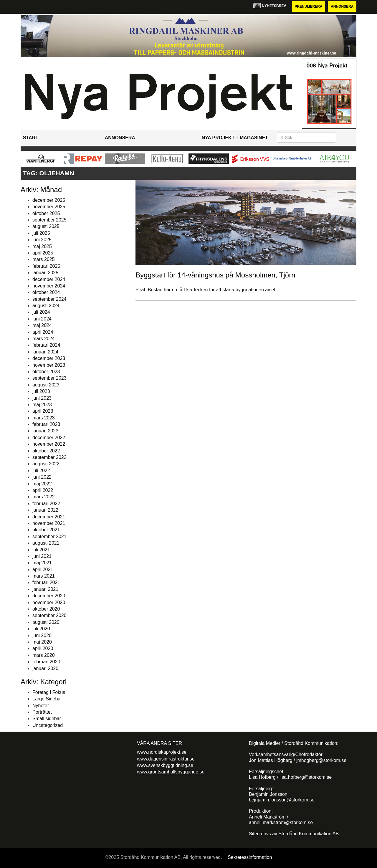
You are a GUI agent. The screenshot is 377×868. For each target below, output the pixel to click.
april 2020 (43, 648)
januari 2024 (45, 352)
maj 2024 (42, 325)
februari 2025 (46, 266)
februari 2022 (46, 504)
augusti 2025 (46, 226)
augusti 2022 (46, 464)
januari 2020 (45, 668)
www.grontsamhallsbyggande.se (171, 772)
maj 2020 (42, 642)
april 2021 (43, 569)
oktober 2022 (46, 451)
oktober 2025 (46, 213)
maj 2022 (42, 484)
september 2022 (49, 457)
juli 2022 (41, 471)
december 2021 (49, 517)
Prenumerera (308, 6)
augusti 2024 (46, 306)
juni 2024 (42, 319)
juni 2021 (42, 556)
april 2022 (43, 490)
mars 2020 (44, 655)
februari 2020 (46, 662)
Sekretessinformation (250, 857)
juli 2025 (41, 233)
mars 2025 (44, 259)
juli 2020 (41, 629)
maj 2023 (42, 405)
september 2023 (49, 378)
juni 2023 (42, 398)
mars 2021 (44, 576)
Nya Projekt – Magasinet (235, 138)
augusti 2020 (46, 622)
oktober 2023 (46, 372)
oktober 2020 (46, 609)
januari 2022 (45, 510)
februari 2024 (46, 345)
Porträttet (42, 712)
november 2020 (49, 602)
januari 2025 (45, 273)
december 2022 (49, 438)
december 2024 (49, 279)
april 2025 (43, 253)
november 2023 (49, 365)
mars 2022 (44, 497)
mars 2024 (44, 339)
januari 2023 (45, 431)
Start (31, 138)
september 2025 (49, 220)
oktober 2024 (46, 292)
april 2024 (43, 332)
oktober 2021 (46, 530)
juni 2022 (42, 477)
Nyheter (41, 706)
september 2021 (49, 536)
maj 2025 (42, 246)
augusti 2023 (46, 385)
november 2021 (49, 523)
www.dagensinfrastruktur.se (166, 759)
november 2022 (49, 444)
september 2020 (49, 615)
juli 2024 (41, 312)
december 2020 (49, 596)
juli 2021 (41, 550)
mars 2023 (44, 418)
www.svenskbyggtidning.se (165, 765)
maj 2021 (42, 563)
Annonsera (342, 6)
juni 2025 (42, 240)
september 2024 (49, 299)
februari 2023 (46, 424)
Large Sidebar (47, 699)
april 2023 (43, 411)
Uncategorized (48, 725)
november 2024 (49, 286)
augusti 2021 (46, 543)
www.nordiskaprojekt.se (162, 752)
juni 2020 (42, 635)
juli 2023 (41, 391)
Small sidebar (47, 719)
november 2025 (49, 207)
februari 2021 (46, 582)
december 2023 (49, 358)
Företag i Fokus (49, 692)
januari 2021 (45, 589)
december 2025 (49, 200)
